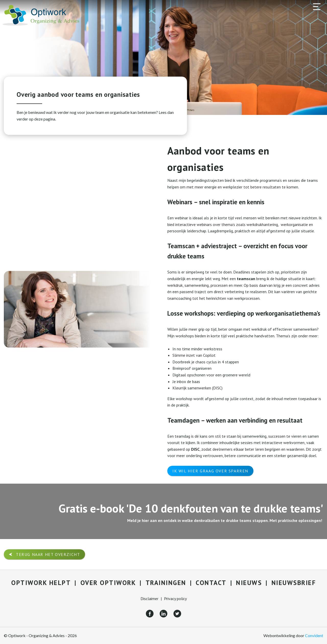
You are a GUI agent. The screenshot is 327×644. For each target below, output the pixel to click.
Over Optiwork (108, 583)
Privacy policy (175, 599)
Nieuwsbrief (294, 583)
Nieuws (249, 583)
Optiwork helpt (41, 583)
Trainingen (166, 583)
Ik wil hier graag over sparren (210, 471)
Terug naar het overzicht (48, 554)
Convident (314, 635)
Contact (211, 583)
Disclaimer (149, 599)
